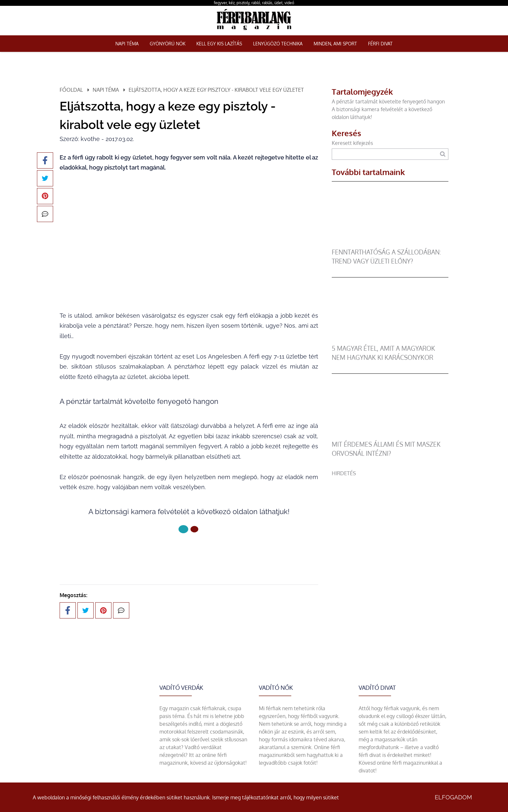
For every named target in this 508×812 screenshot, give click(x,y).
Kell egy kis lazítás (219, 44)
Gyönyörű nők (167, 44)
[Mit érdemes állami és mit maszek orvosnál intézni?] (390, 436)
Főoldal (71, 90)
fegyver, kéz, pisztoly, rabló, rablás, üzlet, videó (254, 3)
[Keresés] (443, 154)
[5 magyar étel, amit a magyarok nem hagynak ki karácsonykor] (390, 340)
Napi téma (127, 44)
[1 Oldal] (194, 529)
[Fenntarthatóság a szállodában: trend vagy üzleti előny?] (390, 244)
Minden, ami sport (335, 44)
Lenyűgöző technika (278, 44)
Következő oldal (189, 551)
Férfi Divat (380, 44)
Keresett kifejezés (352, 143)
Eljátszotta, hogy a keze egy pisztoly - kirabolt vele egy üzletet (216, 90)
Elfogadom (453, 797)
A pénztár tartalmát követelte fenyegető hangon (388, 101)
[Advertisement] (390, 523)
